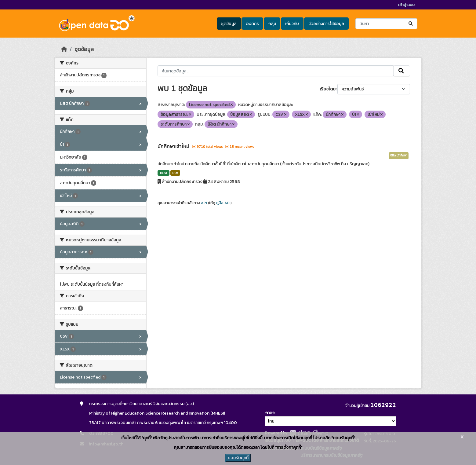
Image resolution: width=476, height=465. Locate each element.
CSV (175, 173)
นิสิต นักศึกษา (399, 156)
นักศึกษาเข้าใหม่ (174, 146)
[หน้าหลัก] (64, 49)
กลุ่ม (272, 24)
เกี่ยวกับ (292, 24)
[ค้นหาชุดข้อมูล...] (386, 24)
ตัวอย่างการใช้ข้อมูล (326, 24)
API (204, 203)
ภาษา (270, 413)
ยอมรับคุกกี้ (238, 458)
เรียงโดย (328, 89)
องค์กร (253, 24)
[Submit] (411, 24)
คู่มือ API (223, 203)
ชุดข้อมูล (229, 24)
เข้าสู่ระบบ (406, 5)
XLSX (164, 173)
